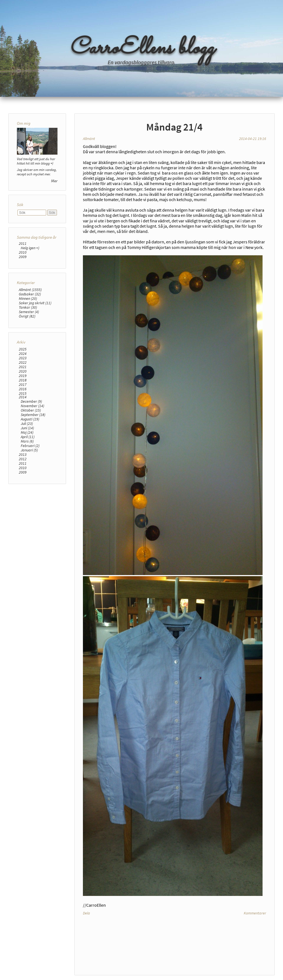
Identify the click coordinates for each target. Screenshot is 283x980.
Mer (54, 181)
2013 (23, 454)
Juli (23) (27, 423)
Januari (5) (29, 450)
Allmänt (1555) (30, 290)
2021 (23, 367)
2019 (23, 376)
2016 (23, 389)
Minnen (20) (28, 298)
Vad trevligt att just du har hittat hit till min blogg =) (36, 161)
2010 (23, 252)
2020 (23, 371)
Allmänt (89, 139)
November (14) (32, 406)
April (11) (28, 437)
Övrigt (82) (27, 316)
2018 (23, 380)
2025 (23, 349)
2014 (23, 397)
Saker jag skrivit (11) (35, 303)
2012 (23, 459)
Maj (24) (27, 432)
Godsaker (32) (30, 294)
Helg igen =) (30, 248)
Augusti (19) (30, 419)
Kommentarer (255, 913)
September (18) (33, 415)
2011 (23, 243)
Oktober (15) (31, 410)
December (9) (31, 401)
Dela (87, 913)
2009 (23, 257)
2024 (23, 353)
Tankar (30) (28, 307)
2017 (23, 384)
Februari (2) (30, 446)
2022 (23, 362)
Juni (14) (27, 428)
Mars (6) (27, 441)
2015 (23, 393)
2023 (23, 358)
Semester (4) (29, 312)
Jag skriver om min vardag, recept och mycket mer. (37, 172)
